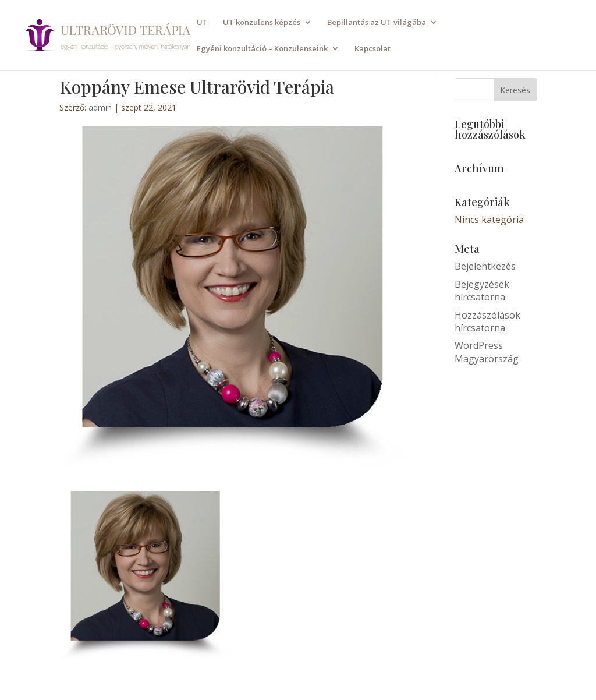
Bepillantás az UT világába (377, 23)
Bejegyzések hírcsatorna (482, 291)
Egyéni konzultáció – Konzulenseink (262, 49)
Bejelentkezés (485, 266)
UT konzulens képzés (262, 23)
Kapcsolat (372, 49)
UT (202, 23)
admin (100, 107)
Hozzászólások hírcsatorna (487, 321)
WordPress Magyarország (487, 352)
